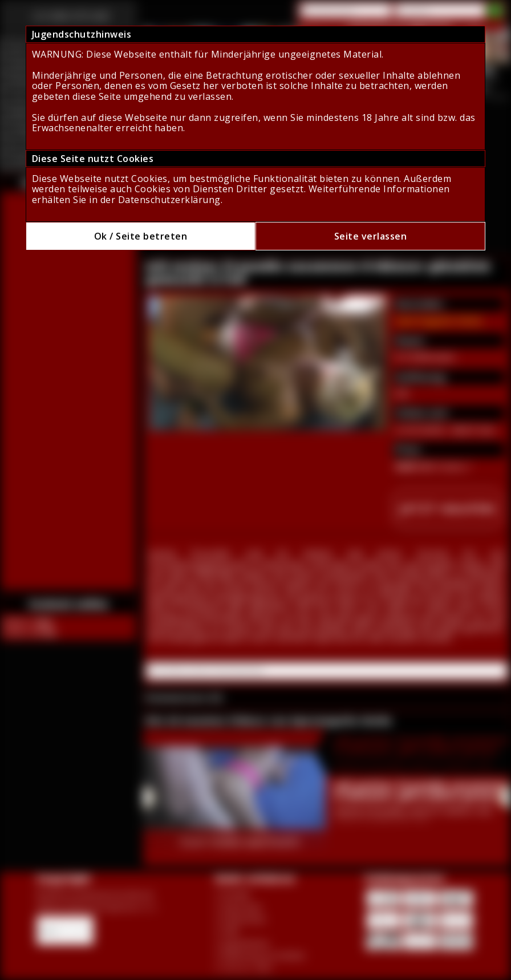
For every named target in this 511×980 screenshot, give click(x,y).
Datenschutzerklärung (169, 200)
